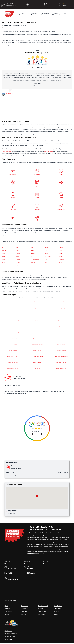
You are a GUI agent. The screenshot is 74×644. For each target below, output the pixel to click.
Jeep (17, 256)
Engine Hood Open (61, 320)
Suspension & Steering (13, 218)
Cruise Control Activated (37, 314)
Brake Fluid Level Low (13, 308)
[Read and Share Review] (37, 435)
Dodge (32, 250)
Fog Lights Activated (61, 326)
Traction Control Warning (13, 369)
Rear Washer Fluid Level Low (61, 357)
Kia (31, 256)
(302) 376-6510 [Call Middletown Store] (12, 514)
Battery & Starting (13, 172)
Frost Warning (37, 332)
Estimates (40, 609)
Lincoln (4, 259)
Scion (61, 262)
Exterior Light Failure (37, 326)
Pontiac (18, 262)
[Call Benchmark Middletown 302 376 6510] (32, 568)
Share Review (25, 615)
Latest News (24, 612)
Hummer (33, 253)
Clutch (13, 183)
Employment (24, 609)
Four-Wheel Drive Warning (13, 332)
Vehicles (56, 615)
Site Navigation (8, 631)
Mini (46, 259)
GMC (3, 253)
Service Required (37, 363)
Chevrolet (4, 250)
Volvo (46, 265)
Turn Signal (37, 369)
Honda (18, 253)
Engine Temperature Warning (13, 326)
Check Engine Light (61, 308)
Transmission (37, 218)
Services (7, 615)
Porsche (33, 262)
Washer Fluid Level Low (61, 369)
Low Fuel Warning (61, 345)
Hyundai (47, 253)
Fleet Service (57, 609)
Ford (60, 250)
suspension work (48, 151)
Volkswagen (34, 265)
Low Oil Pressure (13, 351)
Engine (61, 195)
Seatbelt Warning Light (13, 363)
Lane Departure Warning (37, 345)
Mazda (18, 259)
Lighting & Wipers (61, 207)
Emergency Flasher (37, 320)
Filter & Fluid (13, 207)
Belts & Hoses (37, 172)
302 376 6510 (8, 28)
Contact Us (7, 609)
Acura (3, 248)
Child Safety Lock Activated (13, 314)
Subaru (4, 265)
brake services (65, 149)
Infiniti (61, 253)
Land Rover (48, 256)
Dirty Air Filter (61, 314)
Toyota (18, 265)
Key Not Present (13, 345)
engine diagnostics (7, 151)
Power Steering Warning (13, 357)
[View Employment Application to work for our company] (48, 4)
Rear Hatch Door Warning (37, 357)
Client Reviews (58, 606)
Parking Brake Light (61, 351)
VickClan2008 (10, 93)
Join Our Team (8, 612)
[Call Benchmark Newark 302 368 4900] (32, 574)
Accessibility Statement (11, 634)
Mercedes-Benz (35, 259)
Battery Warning (61, 302)
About (6, 606)
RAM (46, 262)
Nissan (4, 262)
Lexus (61, 256)
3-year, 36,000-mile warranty (61, 275)
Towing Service (41, 615)
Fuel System (37, 207)
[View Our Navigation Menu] (65, 14)
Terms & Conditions (10, 637)
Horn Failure (61, 338)
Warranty (7, 618)
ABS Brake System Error (13, 302)
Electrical (37, 195)
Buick (46, 248)
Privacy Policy (8, 640)
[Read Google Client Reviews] (65, 4)
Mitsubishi (62, 259)
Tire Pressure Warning (61, 363)
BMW (32, 248)
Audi (17, 248)
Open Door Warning (37, 351)
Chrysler (18, 250)
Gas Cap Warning (13, 338)
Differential (61, 183)
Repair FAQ (57, 612)
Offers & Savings (42, 612)
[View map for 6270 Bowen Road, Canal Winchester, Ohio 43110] (38, 512)
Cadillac (61, 248)
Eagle (46, 250)
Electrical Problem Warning (13, 320)
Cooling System (37, 183)
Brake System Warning (37, 308)
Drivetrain (13, 195)
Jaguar (4, 256)
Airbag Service (37, 302)
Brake (61, 172)
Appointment (9, 3)
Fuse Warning (61, 332)
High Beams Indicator (37, 338)
